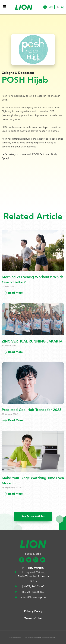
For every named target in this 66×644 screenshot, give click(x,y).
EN (51, 7)
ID (58, 7)
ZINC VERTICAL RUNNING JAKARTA (32, 341)
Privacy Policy (33, 611)
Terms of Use (33, 618)
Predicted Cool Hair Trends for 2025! (32, 410)
